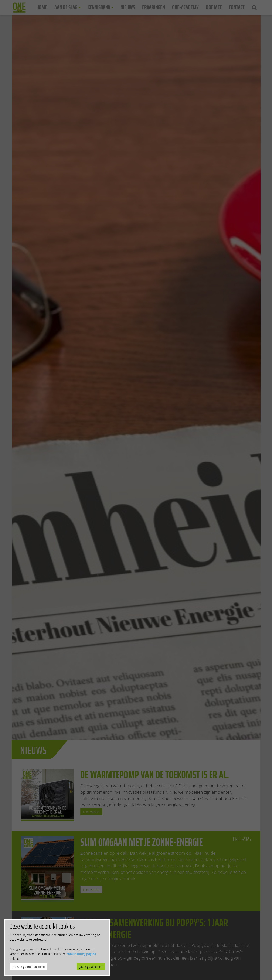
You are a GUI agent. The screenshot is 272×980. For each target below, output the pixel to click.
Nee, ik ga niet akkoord (29, 967)
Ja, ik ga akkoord (91, 967)
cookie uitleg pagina (81, 954)
